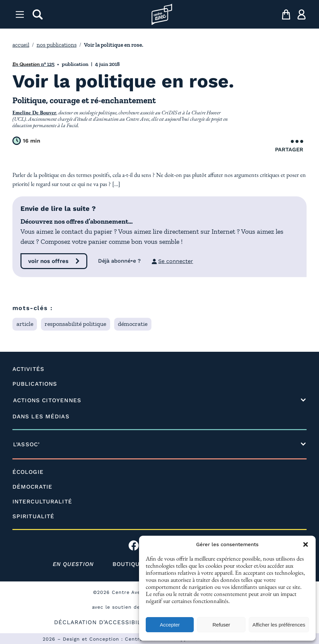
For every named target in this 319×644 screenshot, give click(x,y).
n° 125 (33, 64)
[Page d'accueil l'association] (162, 14)
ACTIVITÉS (28, 369)
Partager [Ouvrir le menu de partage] (289, 146)
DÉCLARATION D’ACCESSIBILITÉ (102, 622)
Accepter (170, 625)
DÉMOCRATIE (32, 487)
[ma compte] (302, 14)
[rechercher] (38, 14)
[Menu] (20, 14)
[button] (306, 544)
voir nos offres (48, 261)
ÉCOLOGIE (28, 472)
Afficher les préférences (279, 625)
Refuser (221, 625)
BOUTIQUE (128, 564)
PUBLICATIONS (35, 384)
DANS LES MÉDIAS (41, 416)
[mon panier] (286, 14)
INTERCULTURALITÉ (42, 501)
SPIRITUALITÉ (33, 516)
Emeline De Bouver (34, 112)
